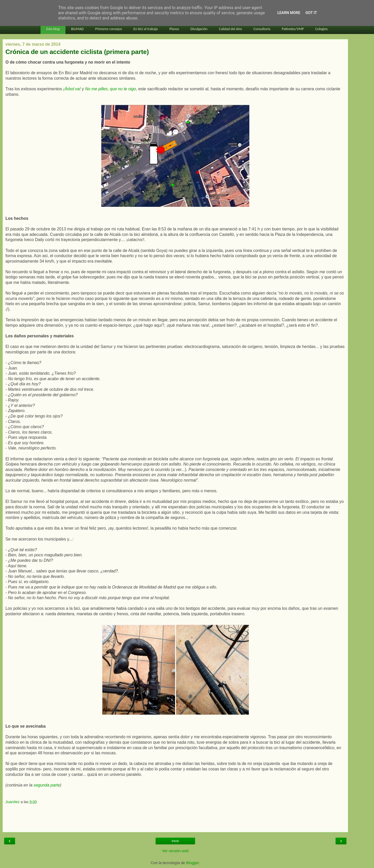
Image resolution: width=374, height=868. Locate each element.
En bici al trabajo (146, 29)
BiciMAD (78, 29)
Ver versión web (175, 851)
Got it (311, 13)
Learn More (289, 13)
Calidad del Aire (231, 29)
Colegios (322, 29)
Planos (174, 29)
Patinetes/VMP (293, 29)
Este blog (53, 29)
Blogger (193, 863)
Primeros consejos (108, 29)
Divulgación (199, 29)
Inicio (175, 841)
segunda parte (47, 785)
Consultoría (262, 29)
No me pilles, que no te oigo (110, 89)
